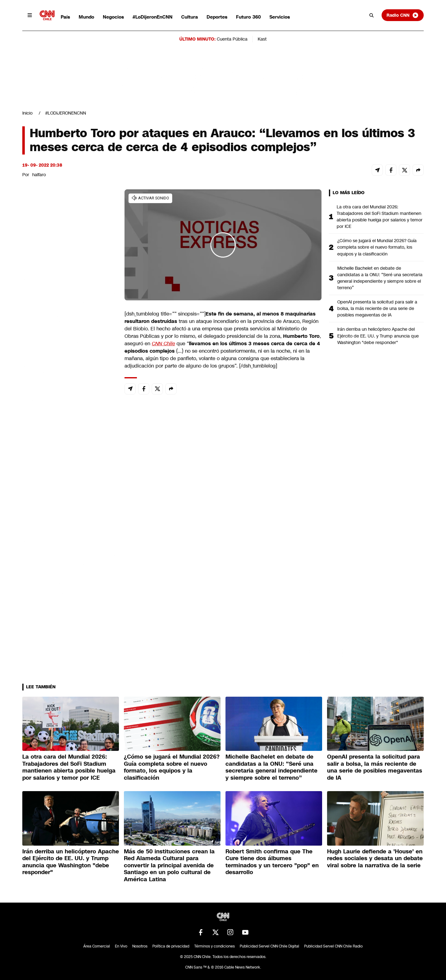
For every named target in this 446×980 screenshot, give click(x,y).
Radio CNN (403, 15)
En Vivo (121, 946)
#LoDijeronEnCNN (153, 17)
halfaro (39, 175)
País (65, 17)
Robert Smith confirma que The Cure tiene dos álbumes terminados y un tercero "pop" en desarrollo (272, 862)
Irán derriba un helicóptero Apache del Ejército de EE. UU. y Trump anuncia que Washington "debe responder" (378, 336)
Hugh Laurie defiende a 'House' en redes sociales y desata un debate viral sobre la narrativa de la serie (375, 858)
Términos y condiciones (214, 946)
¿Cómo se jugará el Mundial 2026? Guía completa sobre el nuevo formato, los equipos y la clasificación (377, 247)
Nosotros (140, 946)
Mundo (86, 17)
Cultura (190, 17)
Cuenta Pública (232, 39)
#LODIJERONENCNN (66, 113)
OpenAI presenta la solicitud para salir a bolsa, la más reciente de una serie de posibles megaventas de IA (377, 308)
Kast (262, 39)
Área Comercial (97, 946)
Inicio (27, 113)
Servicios (280, 17)
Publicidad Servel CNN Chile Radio (333, 946)
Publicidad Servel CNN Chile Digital (269, 946)
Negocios (113, 17)
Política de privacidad (171, 946)
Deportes (217, 17)
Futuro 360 (248, 17)
